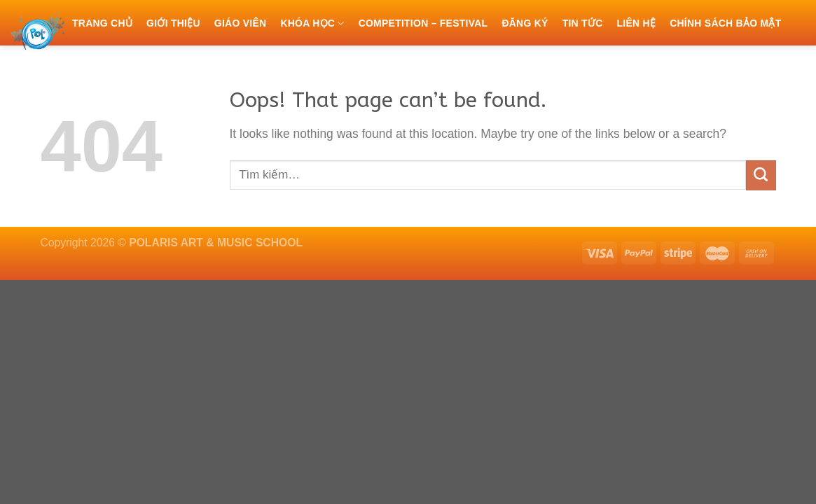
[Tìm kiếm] (78, 67)
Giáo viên (241, 23)
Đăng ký (525, 23)
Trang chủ (102, 23)
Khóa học (312, 23)
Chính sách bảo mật (725, 23)
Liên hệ (636, 23)
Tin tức (583, 23)
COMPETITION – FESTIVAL (423, 23)
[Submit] (761, 175)
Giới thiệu (173, 23)
